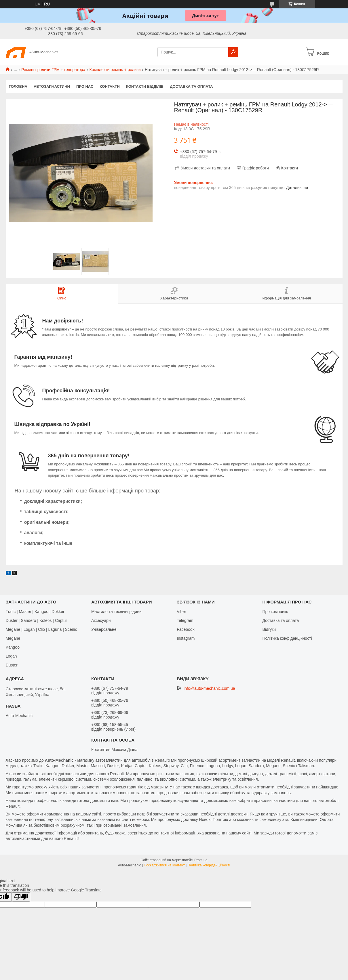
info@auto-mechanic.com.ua (209, 688)
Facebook (186, 629)
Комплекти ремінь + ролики (115, 70)
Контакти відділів (145, 86)
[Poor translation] (21, 897)
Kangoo (13, 647)
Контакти (110, 86)
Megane (13, 638)
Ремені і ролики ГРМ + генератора (53, 70)
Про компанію (275, 612)
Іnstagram (186, 638)
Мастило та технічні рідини (116, 612)
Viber (181, 612)
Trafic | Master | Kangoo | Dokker (35, 612)
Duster (12, 665)
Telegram (185, 620)
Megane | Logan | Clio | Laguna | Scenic (41, 629)
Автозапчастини (52, 86)
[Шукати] (233, 52)
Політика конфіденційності (287, 638)
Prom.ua (201, 860)
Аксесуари (101, 620)
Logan (11, 656)
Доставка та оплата (191, 86)
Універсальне (104, 629)
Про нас (85, 86)
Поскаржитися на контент (164, 865)
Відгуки (269, 629)
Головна (18, 86)
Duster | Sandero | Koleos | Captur (36, 620)
